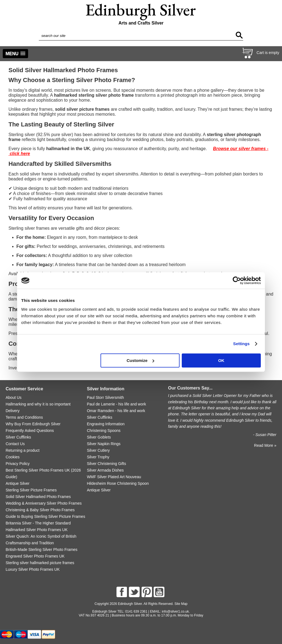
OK (221, 360)
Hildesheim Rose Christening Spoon (118, 483)
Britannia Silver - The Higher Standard (38, 523)
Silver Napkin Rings (104, 444)
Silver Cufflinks (18, 437)
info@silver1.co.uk (175, 611)
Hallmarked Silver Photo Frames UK (36, 530)
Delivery (13, 411)
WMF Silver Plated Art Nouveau (114, 477)
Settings (242, 344)
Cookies (13, 457)
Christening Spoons (104, 431)
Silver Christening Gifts (106, 464)
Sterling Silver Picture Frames (31, 490)
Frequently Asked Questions (30, 431)
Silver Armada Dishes (105, 470)
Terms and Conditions (24, 417)
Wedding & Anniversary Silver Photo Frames (44, 503)
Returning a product (22, 450)
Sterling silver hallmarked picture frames (40, 563)
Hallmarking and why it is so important (38, 404)
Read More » (265, 445)
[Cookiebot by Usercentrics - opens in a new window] (237, 280)
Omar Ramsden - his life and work (116, 411)
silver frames (253, 149)
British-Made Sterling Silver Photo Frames (41, 550)
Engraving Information (106, 424)
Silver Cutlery (98, 450)
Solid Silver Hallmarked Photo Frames (38, 497)
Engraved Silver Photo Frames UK (35, 556)
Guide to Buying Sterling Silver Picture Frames (45, 516)
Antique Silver (17, 483)
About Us (13, 397)
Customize (140, 360)
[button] (15, 54)
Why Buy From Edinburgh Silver (33, 424)
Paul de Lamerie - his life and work (116, 404)
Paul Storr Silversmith (105, 397)
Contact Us (15, 444)
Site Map (181, 604)
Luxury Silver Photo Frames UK (32, 569)
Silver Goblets (99, 437)
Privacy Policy (17, 464)
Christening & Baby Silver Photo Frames (40, 510)
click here (20, 154)
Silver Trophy (98, 457)
